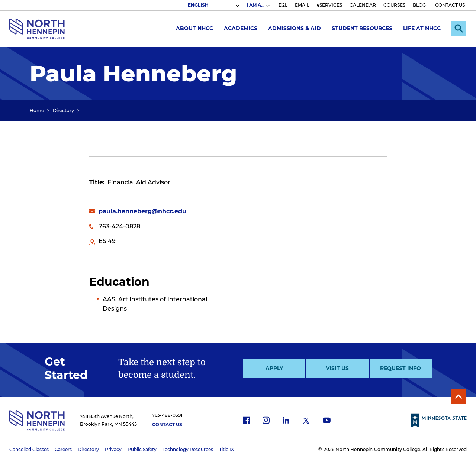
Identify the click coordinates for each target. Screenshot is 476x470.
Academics (241, 28)
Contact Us (167, 424)
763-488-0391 (167, 415)
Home (37, 111)
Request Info (401, 368)
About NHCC (194, 28)
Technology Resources (188, 449)
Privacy (113, 449)
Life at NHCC (422, 28)
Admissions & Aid (295, 28)
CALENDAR (363, 5)
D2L (283, 5)
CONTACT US (450, 5)
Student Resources (362, 28)
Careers (63, 449)
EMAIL (302, 5)
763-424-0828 (119, 226)
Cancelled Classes (29, 449)
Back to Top (459, 396)
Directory (63, 111)
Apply (274, 368)
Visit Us (337, 368)
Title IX (226, 449)
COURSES (394, 5)
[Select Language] (213, 5)
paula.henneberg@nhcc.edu (142, 211)
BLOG (419, 5)
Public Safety (142, 449)
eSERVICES (329, 5)
